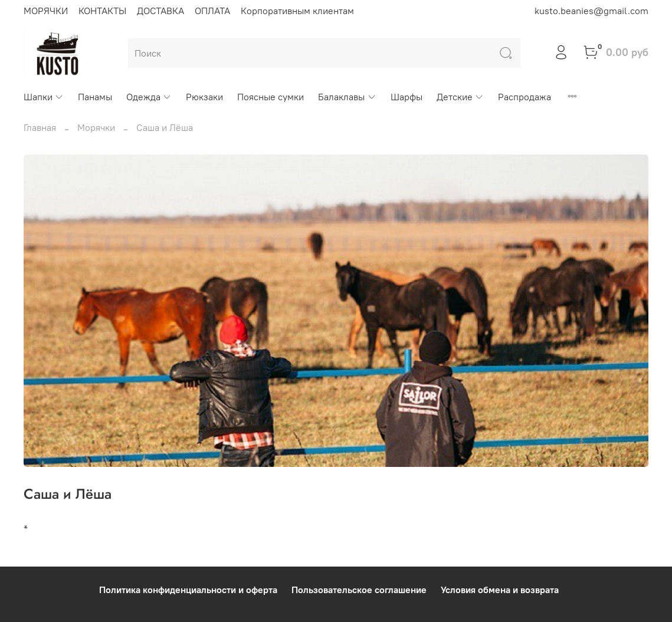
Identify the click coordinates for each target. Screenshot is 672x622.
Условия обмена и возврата (500, 590)
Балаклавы (347, 97)
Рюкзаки (204, 97)
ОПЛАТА (212, 11)
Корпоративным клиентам (297, 11)
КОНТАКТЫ (102, 11)
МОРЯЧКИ (46, 11)
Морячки (96, 127)
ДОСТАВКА (160, 11)
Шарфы (407, 97)
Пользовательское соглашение (359, 590)
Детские (460, 97)
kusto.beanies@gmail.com (591, 11)
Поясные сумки (271, 97)
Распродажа (525, 97)
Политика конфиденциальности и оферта (188, 590)
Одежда (149, 97)
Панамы (95, 97)
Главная (40, 127)
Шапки (44, 97)
